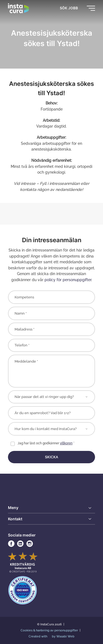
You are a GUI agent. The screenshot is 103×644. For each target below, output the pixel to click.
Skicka (52, 457)
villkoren (66, 443)
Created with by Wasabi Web (52, 636)
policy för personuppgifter (68, 280)
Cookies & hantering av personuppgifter (50, 630)
